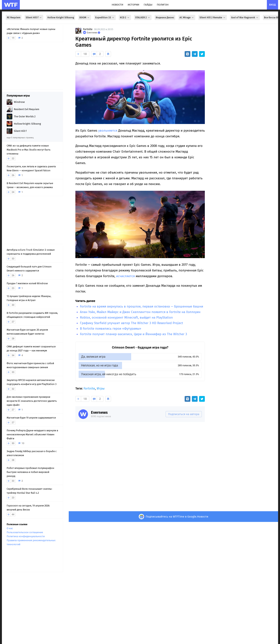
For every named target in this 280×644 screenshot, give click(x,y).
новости (117, 5)
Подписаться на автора (184, 414)
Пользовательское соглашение (25, 532)
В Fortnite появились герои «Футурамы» (111, 329)
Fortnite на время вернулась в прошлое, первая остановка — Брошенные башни (142, 306)
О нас (10, 528)
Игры (101, 388)
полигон (163, 5)
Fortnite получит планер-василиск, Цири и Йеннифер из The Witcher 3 (133, 334)
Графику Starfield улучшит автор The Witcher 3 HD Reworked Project (131, 323)
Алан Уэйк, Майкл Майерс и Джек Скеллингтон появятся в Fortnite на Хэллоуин (140, 312)
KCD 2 (125, 17)
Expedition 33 (105, 17)
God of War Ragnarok (245, 17)
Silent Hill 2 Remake (213, 17)
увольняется (108, 131)
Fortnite (88, 29)
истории (133, 5)
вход (272, 5)
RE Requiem (14, 17)
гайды (148, 5)
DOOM (85, 17)
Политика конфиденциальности (26, 536)
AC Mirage (187, 17)
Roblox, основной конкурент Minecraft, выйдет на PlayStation (126, 318)
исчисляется (125, 276)
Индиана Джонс (165, 17)
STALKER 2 (143, 17)
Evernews (99, 412)
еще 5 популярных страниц (20, 138)
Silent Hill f (34, 17)
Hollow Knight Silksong (61, 17)
